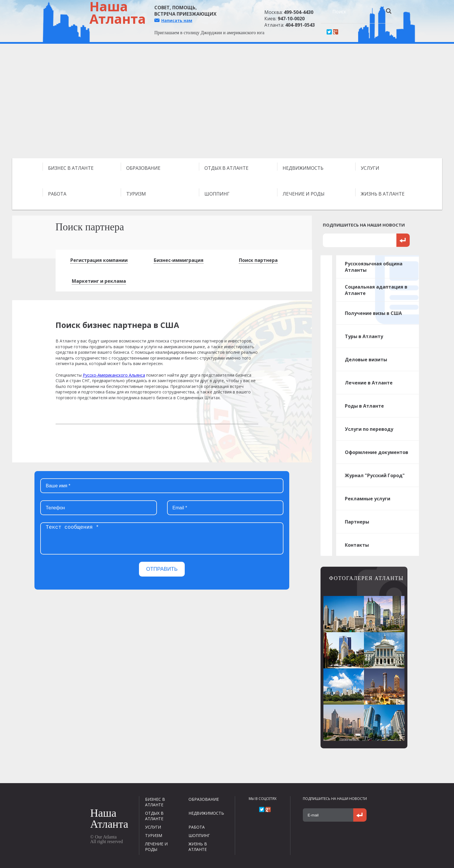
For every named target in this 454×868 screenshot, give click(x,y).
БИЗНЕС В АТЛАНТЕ (71, 168)
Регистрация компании (99, 260)
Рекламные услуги (368, 499)
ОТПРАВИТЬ (162, 569)
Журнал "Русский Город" (375, 475)
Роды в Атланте (364, 406)
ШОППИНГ (217, 194)
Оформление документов (377, 452)
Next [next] (437, 103)
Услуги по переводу (369, 429)
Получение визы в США (373, 313)
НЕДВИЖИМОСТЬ (303, 168)
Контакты (357, 545)
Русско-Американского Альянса (114, 375)
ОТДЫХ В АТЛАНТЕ (226, 168)
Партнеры (357, 522)
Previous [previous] (17, 103)
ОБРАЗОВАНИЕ (143, 168)
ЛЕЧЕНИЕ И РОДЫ (304, 194)
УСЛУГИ (370, 168)
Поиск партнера (258, 260)
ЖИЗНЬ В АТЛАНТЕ (383, 194)
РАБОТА (57, 194)
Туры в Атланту (364, 336)
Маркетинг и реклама (99, 281)
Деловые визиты (366, 360)
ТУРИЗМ (136, 194)
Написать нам (177, 20)
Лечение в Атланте (369, 383)
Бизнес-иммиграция (179, 260)
